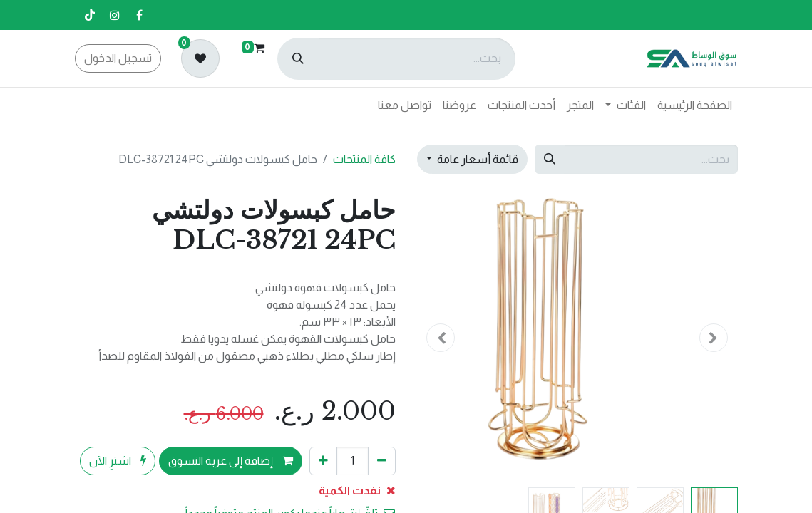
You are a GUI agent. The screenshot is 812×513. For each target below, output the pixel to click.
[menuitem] (695, 105)
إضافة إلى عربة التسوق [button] (231, 461)
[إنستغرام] (115, 15)
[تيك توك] (90, 15)
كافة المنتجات (364, 159)
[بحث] (298, 59)
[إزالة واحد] (382, 461)
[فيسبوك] (140, 15)
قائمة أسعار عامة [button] (477, 159)
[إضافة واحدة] (323, 461)
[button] (714, 338)
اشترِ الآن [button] (118, 461)
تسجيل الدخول (118, 58)
